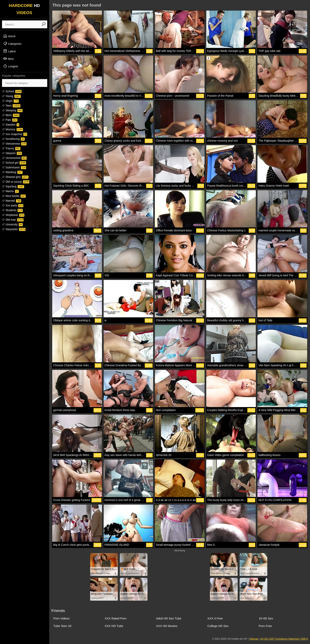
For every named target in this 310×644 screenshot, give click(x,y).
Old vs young (16, 182)
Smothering (13, 139)
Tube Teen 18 (62, 626)
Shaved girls (15, 177)
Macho (10, 191)
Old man (13, 220)
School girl (14, 163)
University (12, 224)
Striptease (13, 215)
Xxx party (13, 205)
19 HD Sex (266, 618)
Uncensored (14, 158)
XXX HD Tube (114, 626)
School (12, 91)
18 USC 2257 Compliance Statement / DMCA (284, 639)
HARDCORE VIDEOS (24, 9)
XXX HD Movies (167, 626)
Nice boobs (14, 196)
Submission (14, 167)
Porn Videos (61, 618)
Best (8, 59)
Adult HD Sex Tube (169, 618)
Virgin (10, 101)
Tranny (11, 148)
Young (11, 96)
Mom (11, 115)
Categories (12, 44)
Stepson (12, 153)
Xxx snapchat (15, 134)
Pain (10, 120)
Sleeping (12, 110)
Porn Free (265, 626)
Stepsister (14, 229)
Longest (10, 66)
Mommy (12, 129)
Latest (9, 51)
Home (9, 36)
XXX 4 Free (215, 618)
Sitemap (254, 639)
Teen (11, 106)
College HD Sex (218, 626)
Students (12, 210)
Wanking (12, 172)
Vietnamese (14, 144)
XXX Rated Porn (116, 618)
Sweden (11, 125)
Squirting (13, 186)
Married (12, 201)
